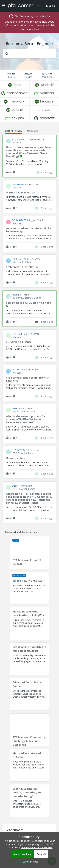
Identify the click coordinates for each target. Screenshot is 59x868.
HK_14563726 (19, 259)
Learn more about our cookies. (37, 847)
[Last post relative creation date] (47, 172)
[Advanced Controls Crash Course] (30, 694)
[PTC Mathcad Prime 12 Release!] (30, 553)
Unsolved (33, 131)
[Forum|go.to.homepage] (18, 6)
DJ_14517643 (19, 370)
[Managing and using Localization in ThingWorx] (30, 623)
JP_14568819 (18, 334)
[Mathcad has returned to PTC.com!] (30, 765)
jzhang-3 (16, 295)
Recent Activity (14, 131)
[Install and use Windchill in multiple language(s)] (30, 659)
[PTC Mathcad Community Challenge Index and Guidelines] (30, 730)
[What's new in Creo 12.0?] (30, 588)
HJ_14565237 (19, 450)
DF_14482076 (19, 220)
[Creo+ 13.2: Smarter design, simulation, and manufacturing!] (30, 801)
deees (15, 408)
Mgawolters (18, 185)
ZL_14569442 (19, 139)
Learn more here (29, 29)
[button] (30, 862)
